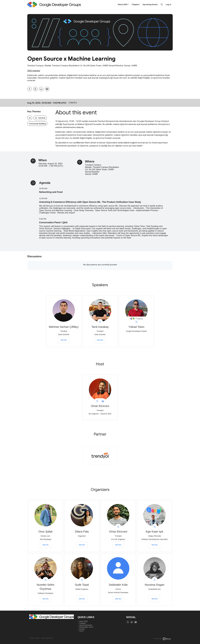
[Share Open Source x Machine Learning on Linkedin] (41, 89)
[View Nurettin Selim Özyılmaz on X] (45, 580)
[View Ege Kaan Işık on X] (155, 527)
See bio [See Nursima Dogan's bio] (155, 599)
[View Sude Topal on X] (82, 580)
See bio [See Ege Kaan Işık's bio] (155, 545)
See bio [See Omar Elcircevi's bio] (118, 545)
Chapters (136, 4)
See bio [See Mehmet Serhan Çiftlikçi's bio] (64, 340)
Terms (81, 631)
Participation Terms (86, 627)
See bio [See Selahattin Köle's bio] (118, 599)
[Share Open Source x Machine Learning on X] (35, 89)
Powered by (162, 639)
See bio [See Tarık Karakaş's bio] (100, 340)
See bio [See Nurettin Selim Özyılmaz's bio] (45, 599)
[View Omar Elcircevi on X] (97, 401)
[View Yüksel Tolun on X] (136, 322)
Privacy (82, 629)
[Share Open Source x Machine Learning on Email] (47, 89)
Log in (168, 4)
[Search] (162, 4)
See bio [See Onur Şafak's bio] (45, 545)
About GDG (123, 4)
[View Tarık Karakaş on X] (100, 322)
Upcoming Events (150, 4)
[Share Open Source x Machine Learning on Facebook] (29, 89)
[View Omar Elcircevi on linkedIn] (103, 401)
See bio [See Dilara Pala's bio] (82, 545)
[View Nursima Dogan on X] (155, 580)
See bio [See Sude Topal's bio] (82, 599)
